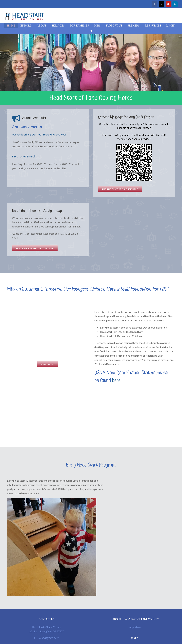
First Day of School (24, 157)
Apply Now (135, 627)
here (116, 380)
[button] (91, 31)
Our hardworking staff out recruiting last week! (40, 135)
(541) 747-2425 (51, 638)
